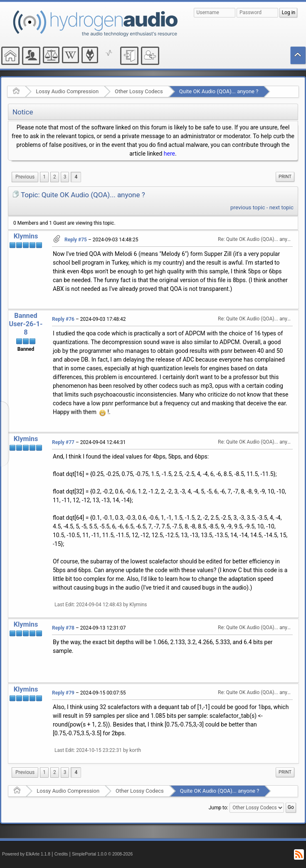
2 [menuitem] (55, 177)
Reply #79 (63, 693)
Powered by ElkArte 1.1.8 (26, 854)
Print (285, 177)
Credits (61, 854)
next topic (281, 207)
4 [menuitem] (76, 177)
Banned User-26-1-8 (26, 324)
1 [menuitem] (44, 177)
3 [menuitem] (65, 177)
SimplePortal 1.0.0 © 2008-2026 (102, 854)
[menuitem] (25, 177)
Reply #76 (63, 319)
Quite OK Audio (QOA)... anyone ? (219, 91)
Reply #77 (63, 442)
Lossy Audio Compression (67, 91)
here (169, 154)
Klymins (26, 236)
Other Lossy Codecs (139, 91)
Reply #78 (63, 628)
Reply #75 (76, 240)
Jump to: (218, 808)
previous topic (248, 207)
